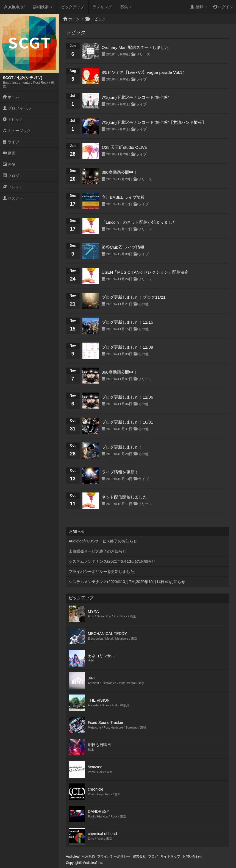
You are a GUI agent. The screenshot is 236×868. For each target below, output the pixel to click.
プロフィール (17, 108)
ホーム (11, 97)
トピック (13, 119)
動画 (9, 153)
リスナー (13, 198)
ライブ (11, 142)
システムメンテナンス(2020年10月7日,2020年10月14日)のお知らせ (127, 582)
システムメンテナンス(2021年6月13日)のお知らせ (112, 561)
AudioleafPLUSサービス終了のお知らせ (103, 541)
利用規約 (88, 856)
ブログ (11, 176)
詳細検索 (43, 7)
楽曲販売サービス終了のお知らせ (98, 551)
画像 (9, 164)
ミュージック (17, 131)
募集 (126, 7)
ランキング (102, 7)
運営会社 (139, 856)
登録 (199, 7)
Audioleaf (14, 7)
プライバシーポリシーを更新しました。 (103, 572)
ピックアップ (73, 7)
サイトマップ (170, 856)
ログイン (223, 7)
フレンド (13, 187)
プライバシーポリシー (114, 856)
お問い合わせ (192, 856)
